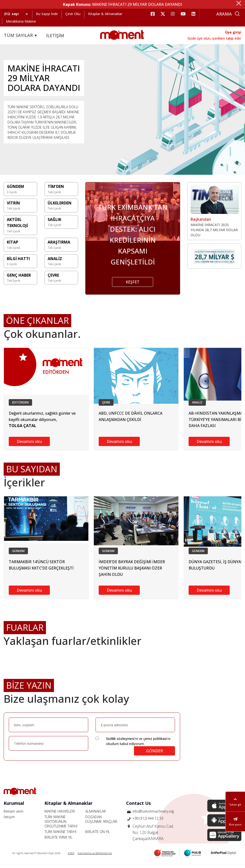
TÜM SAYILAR (21, 35)
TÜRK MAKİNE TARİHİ (61, 835)
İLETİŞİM (55, 35)
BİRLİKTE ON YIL (98, 835)
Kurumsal (14, 807)
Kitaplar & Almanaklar (105, 14)
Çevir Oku (73, 14)
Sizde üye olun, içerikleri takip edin (214, 38)
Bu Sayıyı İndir (47, 14)
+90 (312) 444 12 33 (148, 822)
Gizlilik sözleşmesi (120, 742)
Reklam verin (13, 815)
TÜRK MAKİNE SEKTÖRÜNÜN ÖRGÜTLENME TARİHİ (61, 825)
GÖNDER (155, 754)
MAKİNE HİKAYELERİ (60, 815)
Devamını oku (29, 445)
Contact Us (138, 807)
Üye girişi (233, 32)
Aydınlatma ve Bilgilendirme (95, 857)
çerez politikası (155, 742)
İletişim (9, 820)
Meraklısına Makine (21, 21)
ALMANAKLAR (96, 815)
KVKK (71, 857)
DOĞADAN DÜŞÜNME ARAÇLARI (101, 823)
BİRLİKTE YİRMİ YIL (58, 841)
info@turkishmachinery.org (153, 815)
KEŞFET (133, 286)
